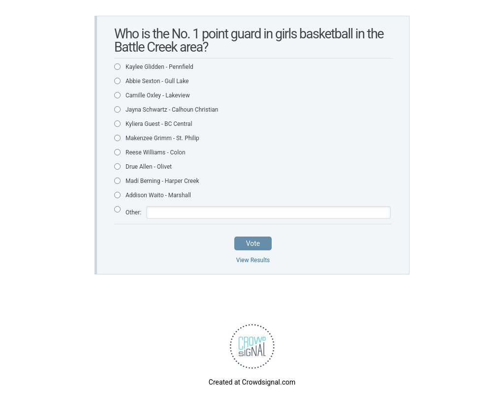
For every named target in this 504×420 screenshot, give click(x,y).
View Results (253, 260)
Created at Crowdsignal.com (252, 382)
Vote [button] (253, 243)
